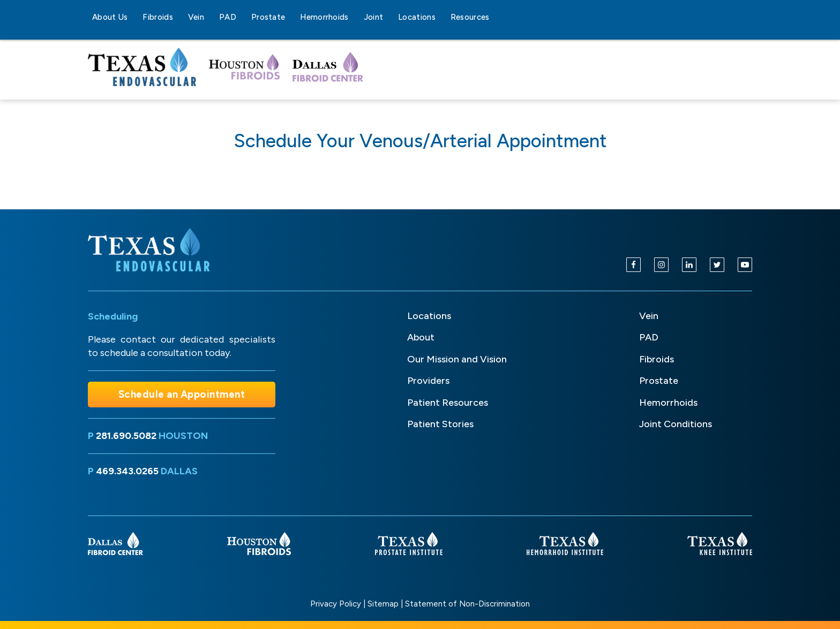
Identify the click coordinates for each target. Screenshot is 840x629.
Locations (417, 17)
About (421, 337)
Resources (470, 17)
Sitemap (383, 604)
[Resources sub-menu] (496, 17)
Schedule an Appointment (182, 394)
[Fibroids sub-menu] (179, 17)
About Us (110, 17)
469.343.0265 (127, 471)
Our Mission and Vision (457, 359)
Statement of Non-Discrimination (467, 604)
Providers (428, 381)
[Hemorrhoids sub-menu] (355, 17)
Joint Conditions (676, 424)
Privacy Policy (336, 604)
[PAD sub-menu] (243, 17)
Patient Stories (440, 424)
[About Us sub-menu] (134, 17)
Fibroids (157, 17)
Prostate (268, 17)
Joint (374, 17)
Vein (196, 17)
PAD (228, 17)
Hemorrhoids (324, 17)
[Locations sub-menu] (442, 17)
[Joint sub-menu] (389, 17)
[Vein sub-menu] (211, 17)
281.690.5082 (126, 436)
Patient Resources (448, 403)
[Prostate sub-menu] (291, 17)
